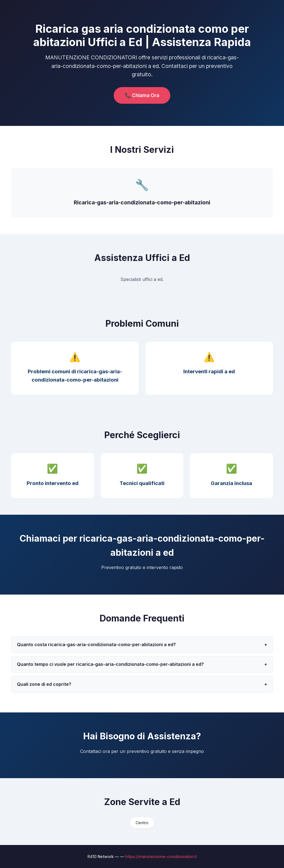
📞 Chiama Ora (142, 95)
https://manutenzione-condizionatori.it (161, 856)
